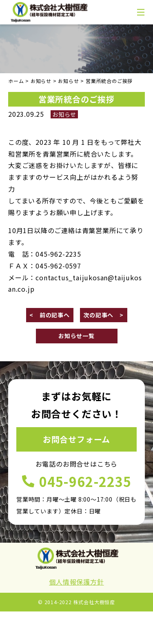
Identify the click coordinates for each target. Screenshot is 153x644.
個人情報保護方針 (76, 582)
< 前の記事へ (50, 315)
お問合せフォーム (76, 439)
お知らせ (64, 114)
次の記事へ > (103, 315)
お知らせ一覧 (76, 336)
